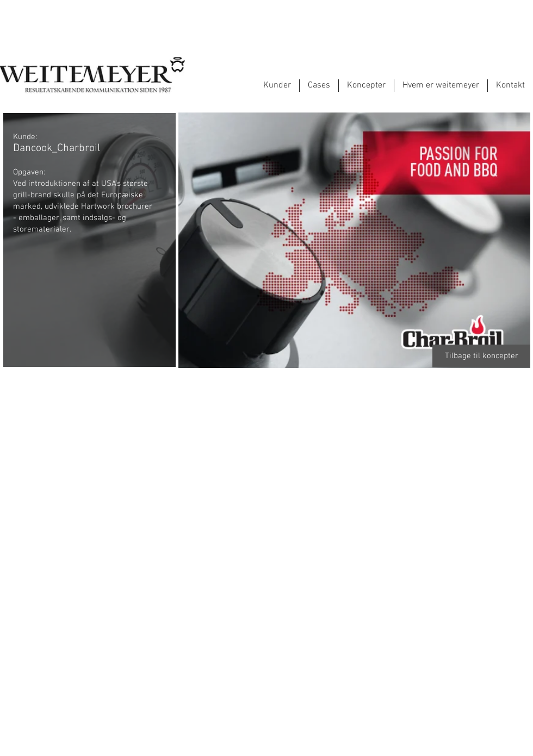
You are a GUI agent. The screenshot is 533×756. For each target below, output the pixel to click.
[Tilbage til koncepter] (481, 356)
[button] (89, 429)
